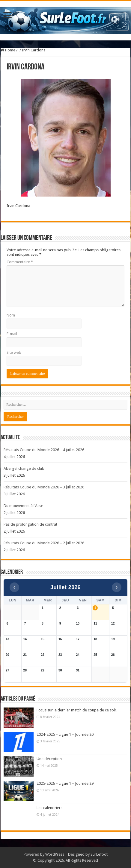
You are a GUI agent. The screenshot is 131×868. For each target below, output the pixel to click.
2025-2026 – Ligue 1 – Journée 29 (65, 783)
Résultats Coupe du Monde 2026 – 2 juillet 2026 (44, 543)
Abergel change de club (24, 468)
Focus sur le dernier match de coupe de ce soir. (77, 710)
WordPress (55, 854)
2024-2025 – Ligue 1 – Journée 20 (65, 734)
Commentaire (20, 262)
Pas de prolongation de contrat (30, 524)
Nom (11, 315)
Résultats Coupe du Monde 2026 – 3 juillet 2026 (44, 487)
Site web (14, 352)
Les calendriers (49, 808)
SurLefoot (99, 854)
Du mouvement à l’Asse (23, 506)
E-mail (12, 334)
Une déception (49, 759)
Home (8, 50)
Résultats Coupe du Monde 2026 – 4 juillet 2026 (44, 450)
